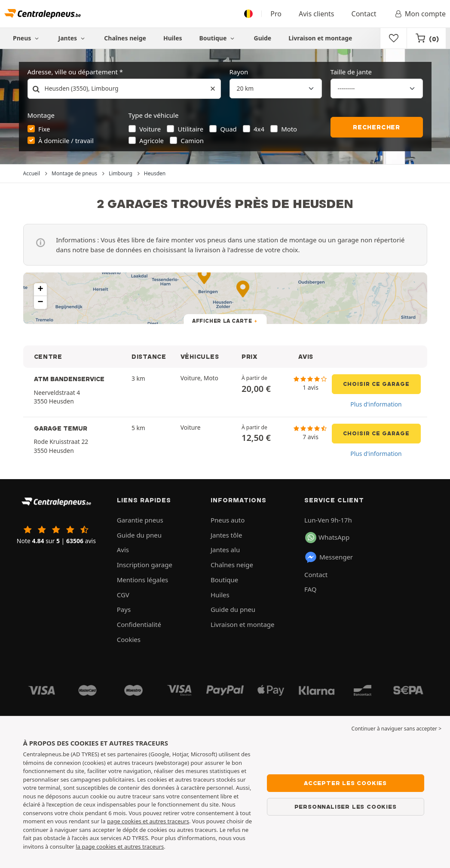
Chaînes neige (125, 38)
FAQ (311, 589)
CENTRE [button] (48, 357)
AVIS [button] (306, 357)
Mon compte (419, 14)
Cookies (129, 639)
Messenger (329, 557)
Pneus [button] (27, 38)
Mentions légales (143, 580)
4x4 (259, 129)
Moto (289, 129)
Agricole (152, 141)
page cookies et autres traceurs (148, 821)
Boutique (218, 38)
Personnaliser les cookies (346, 807)
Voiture (150, 129)
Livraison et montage (320, 38)
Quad (228, 129)
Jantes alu (225, 550)
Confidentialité (139, 624)
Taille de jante (351, 72)
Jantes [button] (73, 38)
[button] (40, 290)
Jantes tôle (227, 535)
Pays (124, 609)
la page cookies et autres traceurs (120, 847)
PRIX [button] (250, 357)
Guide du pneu (139, 535)
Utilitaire (191, 129)
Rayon (239, 72)
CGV (123, 595)
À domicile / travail (66, 141)
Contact (364, 14)
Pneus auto (228, 520)
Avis (123, 550)
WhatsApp (327, 538)
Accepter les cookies (345, 783)
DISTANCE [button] (149, 357)
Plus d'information (376, 404)
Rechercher (377, 127)
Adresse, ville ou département (73, 72)
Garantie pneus (140, 520)
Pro (276, 14)
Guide (263, 38)
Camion (192, 141)
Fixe (44, 129)
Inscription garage (145, 565)
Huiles (173, 38)
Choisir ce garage (376, 384)
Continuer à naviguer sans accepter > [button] (396, 729)
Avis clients (317, 14)
